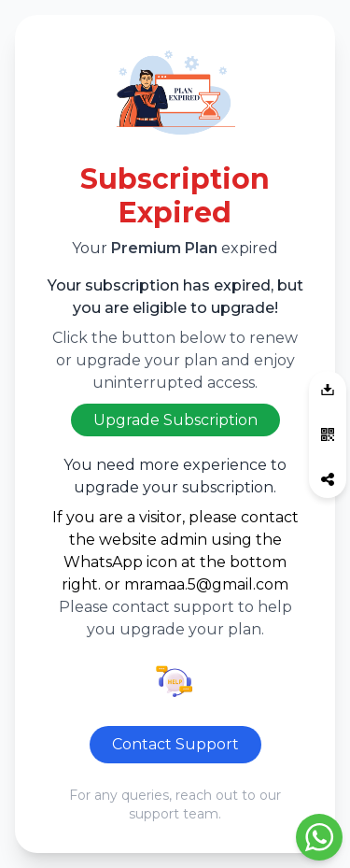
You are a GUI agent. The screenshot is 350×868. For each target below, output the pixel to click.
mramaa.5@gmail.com (206, 584)
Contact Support (175, 744)
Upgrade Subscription (175, 420)
